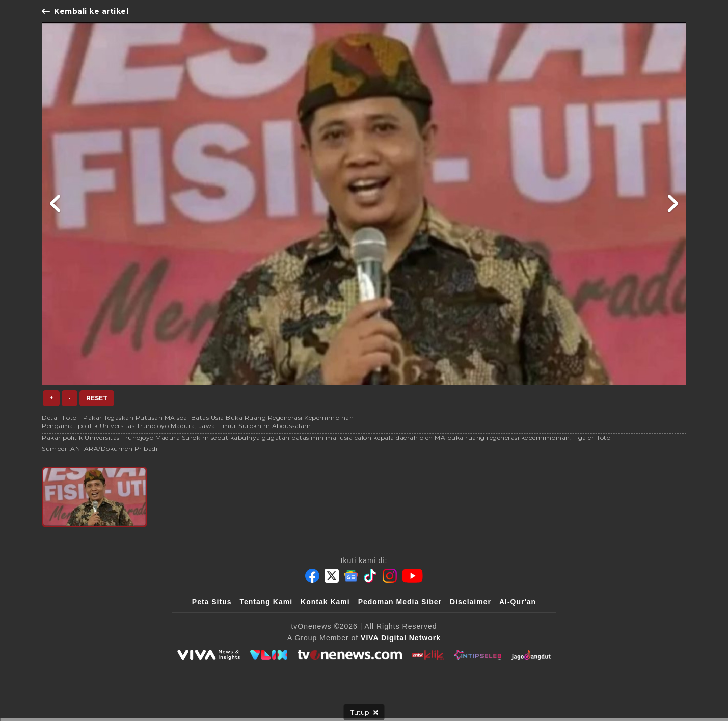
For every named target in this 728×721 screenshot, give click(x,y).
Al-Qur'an (518, 602)
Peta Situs (212, 602)
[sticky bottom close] (364, 712)
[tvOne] (350, 655)
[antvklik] (428, 655)
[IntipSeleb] (478, 655)
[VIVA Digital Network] (401, 638)
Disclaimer (470, 602)
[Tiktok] (370, 576)
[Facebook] (312, 576)
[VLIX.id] (269, 655)
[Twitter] (332, 576)
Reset (97, 398)
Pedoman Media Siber (400, 602)
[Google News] (351, 576)
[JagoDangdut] (531, 655)
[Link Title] (56, 204)
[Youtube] (412, 576)
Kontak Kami (325, 602)
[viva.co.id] (208, 655)
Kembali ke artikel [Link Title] (85, 11)
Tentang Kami (266, 602)
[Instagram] (390, 576)
